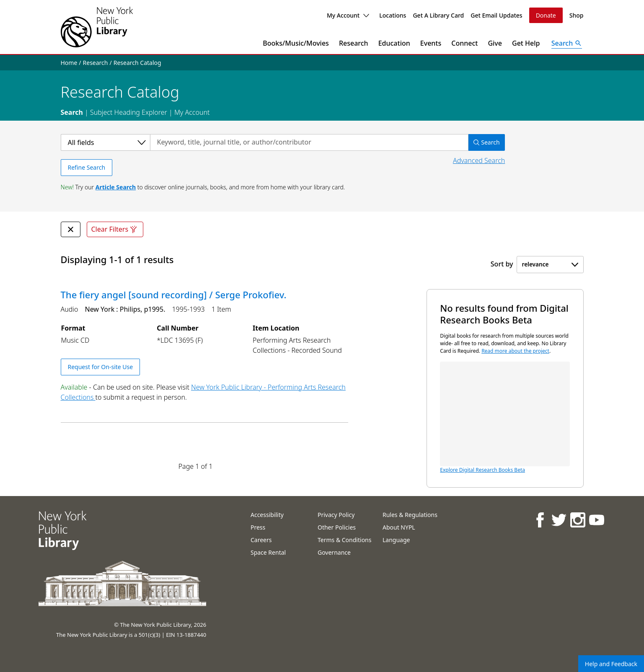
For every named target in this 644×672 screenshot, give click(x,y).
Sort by (502, 264)
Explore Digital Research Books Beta (505, 417)
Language (396, 540)
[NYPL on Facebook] (539, 520)
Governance (334, 552)
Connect (464, 43)
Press (258, 527)
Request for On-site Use (101, 367)
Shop (577, 15)
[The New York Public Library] (97, 27)
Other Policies (337, 527)
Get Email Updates (496, 15)
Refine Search (87, 167)
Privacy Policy (336, 515)
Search (72, 112)
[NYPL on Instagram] (577, 520)
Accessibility (267, 515)
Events (431, 43)
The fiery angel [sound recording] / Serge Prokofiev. (174, 295)
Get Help (526, 43)
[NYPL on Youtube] (596, 520)
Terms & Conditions (345, 540)
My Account (348, 15)
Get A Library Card (438, 15)
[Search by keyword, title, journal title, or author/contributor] (309, 142)
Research (354, 43)
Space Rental (268, 552)
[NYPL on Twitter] (558, 520)
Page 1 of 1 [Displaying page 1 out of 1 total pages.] (196, 466)
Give (495, 43)
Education (394, 43)
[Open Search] (567, 43)
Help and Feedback (611, 664)
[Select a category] (105, 142)
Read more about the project (515, 351)
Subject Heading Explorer (129, 112)
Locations (393, 15)
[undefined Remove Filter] (71, 229)
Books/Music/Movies (296, 43)
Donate (546, 15)
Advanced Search (479, 160)
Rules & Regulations (410, 515)
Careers (261, 540)
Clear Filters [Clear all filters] (115, 229)
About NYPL (399, 527)
